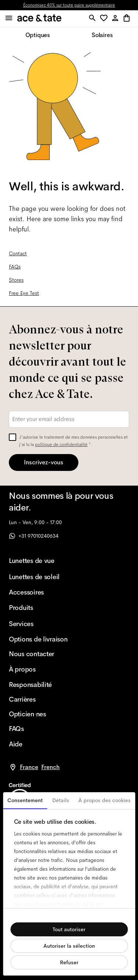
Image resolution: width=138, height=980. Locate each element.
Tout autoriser (69, 929)
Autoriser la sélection (69, 946)
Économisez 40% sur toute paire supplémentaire (69, 5)
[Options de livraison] (38, 639)
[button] (105, 19)
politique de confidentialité (61, 445)
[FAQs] (38, 729)
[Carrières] (38, 699)
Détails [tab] (61, 800)
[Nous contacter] (38, 654)
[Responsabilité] (38, 685)
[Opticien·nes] (38, 714)
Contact (18, 253)
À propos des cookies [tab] (105, 800)
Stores (16, 280)
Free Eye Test (24, 293)
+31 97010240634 (34, 536)
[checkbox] (13, 437)
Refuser (69, 962)
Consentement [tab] (25, 800)
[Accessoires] (38, 592)
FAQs (15, 267)
